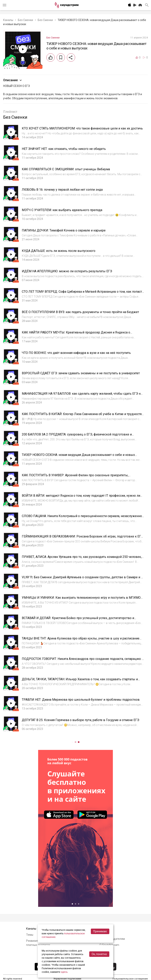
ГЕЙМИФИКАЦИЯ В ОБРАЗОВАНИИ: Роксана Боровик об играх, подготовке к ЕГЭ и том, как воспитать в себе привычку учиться (82, 538)
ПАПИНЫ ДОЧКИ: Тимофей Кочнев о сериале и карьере (64, 230)
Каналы (8, 20)
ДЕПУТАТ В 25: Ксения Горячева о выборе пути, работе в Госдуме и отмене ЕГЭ (81, 720)
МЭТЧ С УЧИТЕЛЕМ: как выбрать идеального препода (62, 210)
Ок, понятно (99, 954)
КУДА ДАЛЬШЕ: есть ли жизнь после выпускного (59, 251)
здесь (64, 972)
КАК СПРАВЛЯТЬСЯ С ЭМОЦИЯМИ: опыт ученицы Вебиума (66, 169)
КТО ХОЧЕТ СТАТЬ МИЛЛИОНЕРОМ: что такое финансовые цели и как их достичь (82, 128)
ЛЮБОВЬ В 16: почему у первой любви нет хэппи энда (62, 190)
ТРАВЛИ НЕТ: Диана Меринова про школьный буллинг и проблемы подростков (81, 700)
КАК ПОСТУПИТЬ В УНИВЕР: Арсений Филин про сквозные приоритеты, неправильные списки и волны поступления (75, 477)
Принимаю (100, 931)
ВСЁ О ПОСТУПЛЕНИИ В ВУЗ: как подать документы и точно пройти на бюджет (80, 312)
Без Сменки (25, 20)
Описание (13, 80)
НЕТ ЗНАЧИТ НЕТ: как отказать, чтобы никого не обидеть (64, 149)
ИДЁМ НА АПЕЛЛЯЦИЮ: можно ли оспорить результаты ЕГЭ (67, 271)
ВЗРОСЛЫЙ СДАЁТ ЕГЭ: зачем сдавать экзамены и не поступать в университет (81, 373)
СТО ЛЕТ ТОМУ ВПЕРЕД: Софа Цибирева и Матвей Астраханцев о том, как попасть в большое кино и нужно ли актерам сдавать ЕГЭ (83, 294)
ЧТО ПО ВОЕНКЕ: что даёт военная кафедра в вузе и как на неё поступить (76, 353)
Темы (30, 935)
